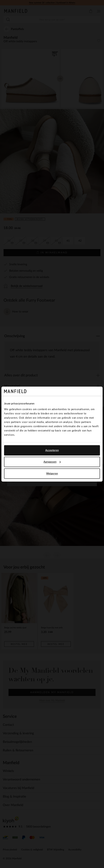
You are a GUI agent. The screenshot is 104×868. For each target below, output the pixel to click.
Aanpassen (52, 462)
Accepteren (52, 450)
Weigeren (52, 473)
